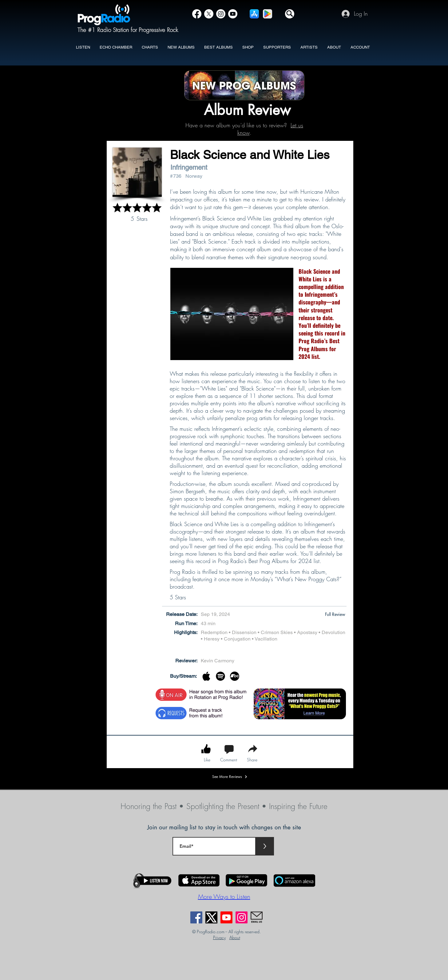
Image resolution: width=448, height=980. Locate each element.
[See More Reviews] (230, 777)
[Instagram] (221, 14)
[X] (209, 14)
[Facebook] (197, 14)
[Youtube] (226, 917)
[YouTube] (233, 14)
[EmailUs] (257, 917)
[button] (290, 14)
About (235, 937)
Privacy (219, 937)
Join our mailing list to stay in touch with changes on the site (224, 827)
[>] (265, 846)
